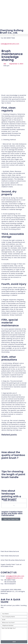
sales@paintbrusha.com (10, 44)
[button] (14, 35)
